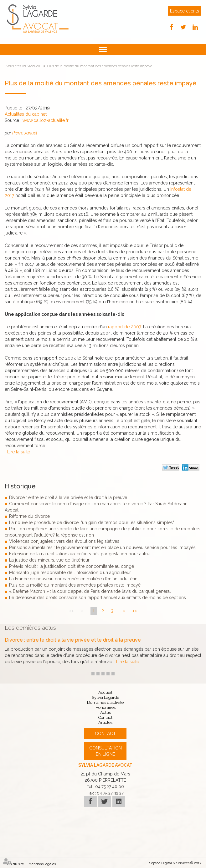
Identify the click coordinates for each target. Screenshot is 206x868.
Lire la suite (19, 452)
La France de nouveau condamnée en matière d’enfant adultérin (73, 579)
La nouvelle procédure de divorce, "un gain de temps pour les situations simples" (92, 522)
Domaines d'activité (105, 702)
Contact (105, 717)
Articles (105, 722)
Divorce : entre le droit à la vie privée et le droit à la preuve (68, 497)
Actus (106, 712)
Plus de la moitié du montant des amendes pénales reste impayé (100, 66)
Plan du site (14, 864)
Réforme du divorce (29, 516)
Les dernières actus (30, 628)
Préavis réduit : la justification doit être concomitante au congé (72, 566)
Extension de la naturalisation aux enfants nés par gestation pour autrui (80, 554)
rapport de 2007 (124, 327)
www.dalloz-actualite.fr (46, 120)
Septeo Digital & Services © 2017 (175, 863)
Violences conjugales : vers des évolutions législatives (64, 541)
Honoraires (106, 707)
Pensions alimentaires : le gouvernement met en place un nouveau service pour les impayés (102, 548)
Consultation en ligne (106, 751)
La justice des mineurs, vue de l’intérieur (49, 560)
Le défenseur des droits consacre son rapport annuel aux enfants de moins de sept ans (98, 598)
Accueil (34, 66)
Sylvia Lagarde (106, 697)
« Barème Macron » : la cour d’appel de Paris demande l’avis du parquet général (90, 591)
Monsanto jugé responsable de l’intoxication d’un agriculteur (70, 573)
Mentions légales (42, 864)
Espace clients (185, 11)
